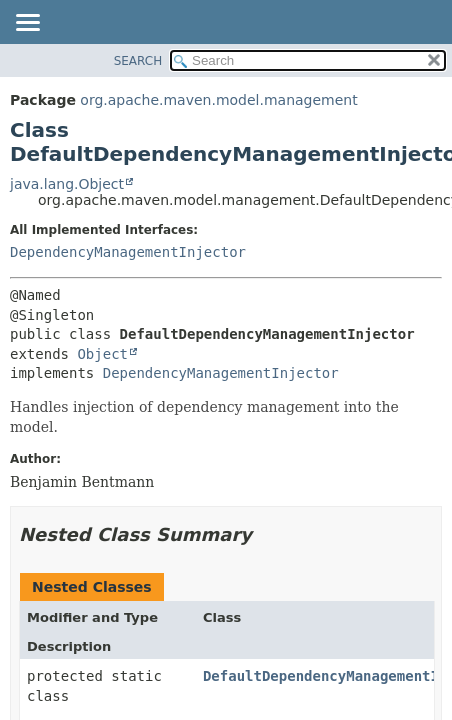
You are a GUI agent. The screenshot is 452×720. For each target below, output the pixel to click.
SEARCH (138, 61)
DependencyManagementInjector (128, 252)
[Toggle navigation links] (27, 24)
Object (102, 354)
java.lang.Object (67, 184)
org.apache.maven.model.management (218, 100)
